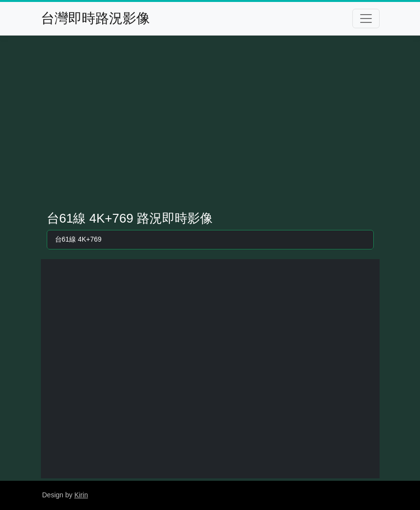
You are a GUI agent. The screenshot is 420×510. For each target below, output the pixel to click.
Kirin (81, 495)
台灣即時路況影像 (95, 18)
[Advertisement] (210, 123)
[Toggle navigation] (366, 19)
